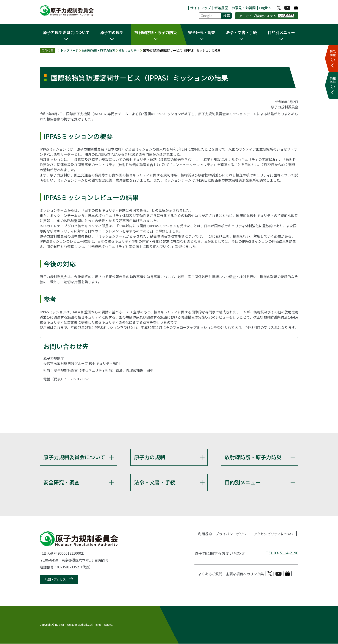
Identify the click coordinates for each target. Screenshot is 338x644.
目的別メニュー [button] (281, 32)
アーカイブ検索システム (266, 16)
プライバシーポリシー (233, 534)
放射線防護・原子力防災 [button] (156, 32)
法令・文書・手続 (155, 482)
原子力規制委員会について (74, 457)
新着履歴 (221, 8)
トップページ (69, 50)
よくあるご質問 (210, 574)
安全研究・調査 (61, 482)
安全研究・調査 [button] (202, 32)
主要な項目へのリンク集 (245, 574)
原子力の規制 (150, 457)
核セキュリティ (129, 50)
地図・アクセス (55, 580)
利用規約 (205, 534)
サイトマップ (200, 8)
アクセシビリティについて (274, 534)
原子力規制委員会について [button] (66, 32)
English (265, 8)
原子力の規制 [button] (112, 32)
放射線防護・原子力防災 (99, 50)
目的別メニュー (243, 482)
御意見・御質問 (244, 8)
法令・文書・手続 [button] (241, 32)
